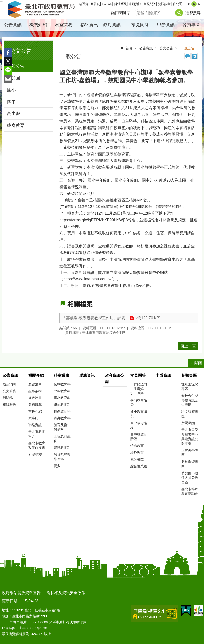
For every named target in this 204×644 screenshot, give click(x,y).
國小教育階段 (139, 414)
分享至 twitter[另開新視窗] (8, 61)
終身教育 (16, 125)
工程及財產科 (62, 439)
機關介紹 (38, 25)
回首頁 (95, 4)
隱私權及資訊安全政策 (66, 593)
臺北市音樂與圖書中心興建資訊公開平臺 (190, 437)
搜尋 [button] (179, 13)
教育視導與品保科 (62, 457)
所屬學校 (35, 454)
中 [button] (194, 4)
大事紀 (33, 418)
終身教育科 (62, 418)
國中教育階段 (139, 425)
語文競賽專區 (190, 414)
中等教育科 (62, 391)
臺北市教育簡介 (37, 434)
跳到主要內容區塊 (3, 3)
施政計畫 (35, 398)
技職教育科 (62, 384)
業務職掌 (35, 405)
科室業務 (64, 25)
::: (4, 39)
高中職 (14, 114)
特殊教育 (137, 446)
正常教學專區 (190, 453)
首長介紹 (35, 411)
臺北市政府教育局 (42, 10)
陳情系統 (121, 4)
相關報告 (9, 405)
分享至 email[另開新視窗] (8, 79)
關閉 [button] (198, 363)
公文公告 (21, 51)
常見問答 (150, 4)
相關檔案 (80, 304)
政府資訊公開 (115, 25)
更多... (58, 466)
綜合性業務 (139, 466)
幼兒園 (14, 78)
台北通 (178, 4)
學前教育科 (62, 405)
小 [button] (189, 4)
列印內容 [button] (188, 56)
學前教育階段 (139, 402)
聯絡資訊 (89, 25)
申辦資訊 (135, 4)
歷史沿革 (35, 384)
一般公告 (16, 66)
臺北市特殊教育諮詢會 (190, 491)
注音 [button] (195, 56)
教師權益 (137, 459)
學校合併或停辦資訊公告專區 (190, 400)
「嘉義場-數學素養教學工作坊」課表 (94, 318)
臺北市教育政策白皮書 (37, 445)
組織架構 (35, 391)
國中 (11, 102)
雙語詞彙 (164, 4)
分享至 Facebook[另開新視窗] (8, 53)
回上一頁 (188, 346)
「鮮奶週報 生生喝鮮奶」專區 (139, 389)
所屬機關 (188, 423)
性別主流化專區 (190, 387)
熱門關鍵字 (121, 13)
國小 (11, 90)
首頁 (129, 48)
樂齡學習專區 (190, 464)
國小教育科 (62, 398)
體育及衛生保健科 (62, 427)
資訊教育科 (62, 448)
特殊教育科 (62, 411)
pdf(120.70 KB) (147, 318)
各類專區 (191, 25)
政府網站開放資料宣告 (21, 593)
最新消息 (9, 384)
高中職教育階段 (139, 437)
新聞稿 (8, 398)
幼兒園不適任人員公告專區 (190, 478)
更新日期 (10, 601)
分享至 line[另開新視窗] (8, 70)
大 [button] (199, 4)
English (107, 4)
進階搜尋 (193, 13)
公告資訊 (13, 25)
